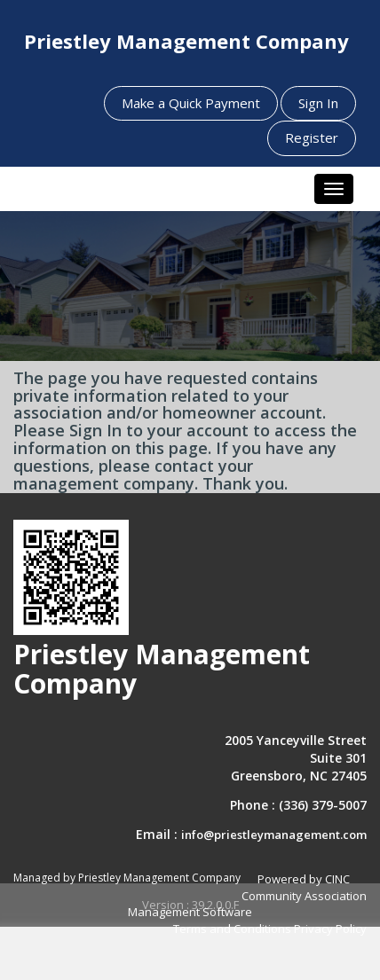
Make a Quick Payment (191, 103)
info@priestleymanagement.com (274, 835)
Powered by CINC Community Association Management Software (247, 895)
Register (312, 137)
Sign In (318, 103)
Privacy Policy (330, 929)
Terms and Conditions (232, 929)
